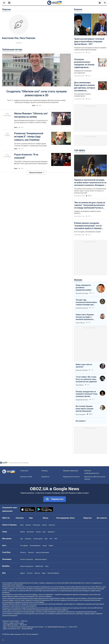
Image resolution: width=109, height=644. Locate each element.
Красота (37, 573)
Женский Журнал (53, 573)
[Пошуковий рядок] (105, 3)
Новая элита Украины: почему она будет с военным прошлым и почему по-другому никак (86, 317)
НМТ (56, 539)
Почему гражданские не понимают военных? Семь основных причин (87, 394)
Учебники (28, 539)
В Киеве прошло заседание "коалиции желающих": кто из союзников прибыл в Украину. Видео (88, 226)
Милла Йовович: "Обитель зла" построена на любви (31, 115)
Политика (20, 518)
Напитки (31, 552)
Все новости (102, 518)
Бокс (44, 532)
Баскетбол (30, 532)
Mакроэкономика (41, 559)
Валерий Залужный (82, 308)
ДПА (46, 539)
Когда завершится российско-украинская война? (84, 287)
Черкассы (52, 525)
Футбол (23, 532)
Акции (45, 546)
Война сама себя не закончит (84, 366)
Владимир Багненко (82, 400)
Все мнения (80, 421)
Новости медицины (27, 566)
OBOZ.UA (98, 587)
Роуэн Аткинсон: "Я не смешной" (26, 156)
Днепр (44, 525)
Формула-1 (51, 532)
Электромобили (35, 546)
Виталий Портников (82, 293)
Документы (45, 477)
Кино (34, 105)
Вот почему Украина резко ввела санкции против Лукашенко (84, 409)
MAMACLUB (39, 566)
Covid (46, 566)
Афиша (23, 573)
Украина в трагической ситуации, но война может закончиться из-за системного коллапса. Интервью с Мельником (90, 183)
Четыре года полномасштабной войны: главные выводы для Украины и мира (87, 302)
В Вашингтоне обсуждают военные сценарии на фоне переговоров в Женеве (90, 49)
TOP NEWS (80, 150)
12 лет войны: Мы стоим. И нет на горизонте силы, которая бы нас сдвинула (86, 379)
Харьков (28, 525)
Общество (87, 518)
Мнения (78, 280)
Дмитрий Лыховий (82, 370)
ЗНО (51, 539)
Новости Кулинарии (42, 552)
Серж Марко (80, 385)
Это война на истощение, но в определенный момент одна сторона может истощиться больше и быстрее (90, 191)
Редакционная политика (71, 477)
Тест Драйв (24, 546)
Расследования (63, 518)
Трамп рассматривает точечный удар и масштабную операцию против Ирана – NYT (89, 41)
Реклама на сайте (26, 477)
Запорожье (37, 525)
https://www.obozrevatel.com (74, 583)
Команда (45, 471)
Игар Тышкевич (81, 414)
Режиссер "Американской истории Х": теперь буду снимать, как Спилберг (29, 137)
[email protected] (27, 629)
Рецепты (23, 552)
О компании (24, 471)
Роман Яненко (80, 323)
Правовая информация (71, 471)
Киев (22, 525)
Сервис (51, 546)
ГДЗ (21, 539)
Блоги (72, 518)
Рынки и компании (27, 559)
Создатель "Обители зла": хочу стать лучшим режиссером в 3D (37, 93)
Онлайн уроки (38, 539)
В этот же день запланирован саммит (88, 232)
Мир (31, 518)
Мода (44, 573)
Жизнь (46, 518)
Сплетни (30, 573)
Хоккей (38, 532)
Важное (78, 9)
